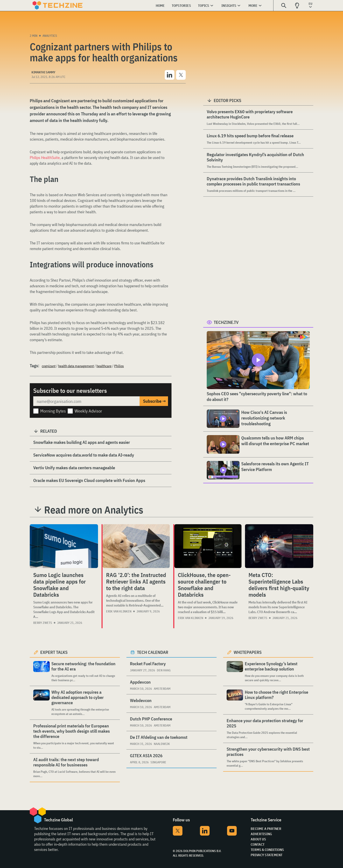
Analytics (50, 36)
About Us (258, 839)
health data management (76, 366)
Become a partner (266, 829)
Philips (119, 366)
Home (160, 5)
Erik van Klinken (119, 611)
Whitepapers (248, 652)
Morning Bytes (53, 411)
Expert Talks (54, 652)
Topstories (181, 5)
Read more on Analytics (94, 510)
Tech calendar (153, 652)
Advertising (261, 834)
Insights (229, 5)
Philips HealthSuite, (46, 158)
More (253, 5)
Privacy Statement (267, 855)
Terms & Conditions (267, 850)
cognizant (49, 366)
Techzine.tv (226, 322)
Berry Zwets (43, 623)
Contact (258, 844)
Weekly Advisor (88, 411)
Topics (204, 5)
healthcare (104, 366)
